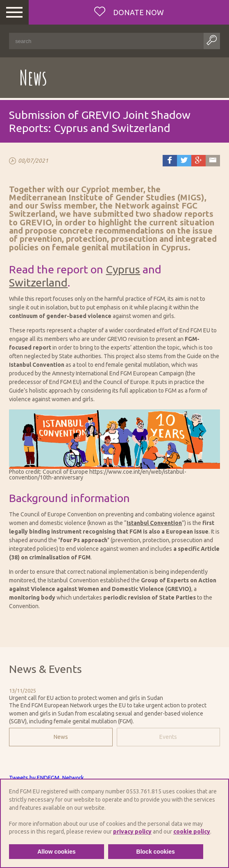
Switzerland (38, 282)
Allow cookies (56, 852)
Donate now (138, 12)
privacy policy (132, 832)
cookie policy (192, 832)
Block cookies (156, 852)
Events (168, 737)
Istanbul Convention (154, 523)
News (61, 737)
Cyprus (123, 269)
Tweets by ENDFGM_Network (46, 778)
